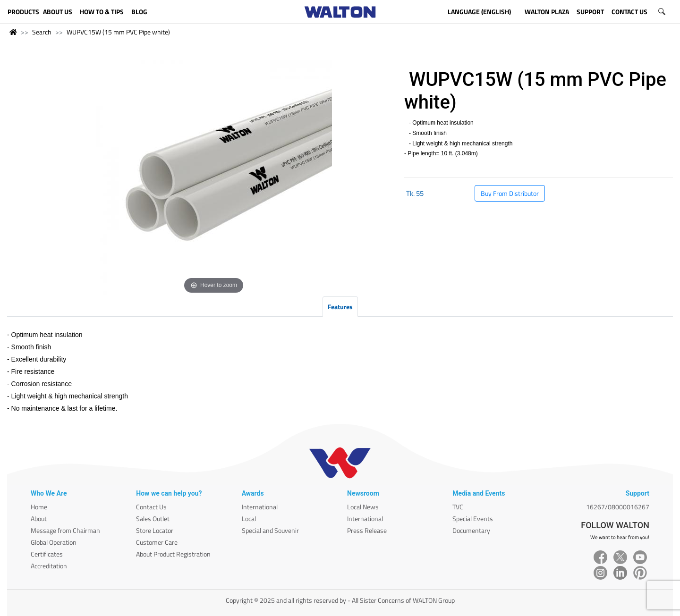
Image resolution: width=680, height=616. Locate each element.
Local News (363, 507)
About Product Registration (173, 554)
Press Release (367, 530)
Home (39, 507)
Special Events (473, 519)
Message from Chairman (65, 530)
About (39, 519)
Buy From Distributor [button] (510, 193)
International (260, 507)
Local (249, 519)
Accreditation (49, 566)
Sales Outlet (153, 519)
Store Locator (155, 530)
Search (42, 32)
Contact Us (151, 507)
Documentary (471, 530)
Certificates (47, 554)
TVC (458, 507)
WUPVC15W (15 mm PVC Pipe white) (118, 32)
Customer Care (157, 542)
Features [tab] (340, 307)
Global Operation (54, 542)
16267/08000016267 (618, 507)
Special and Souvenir (270, 530)
